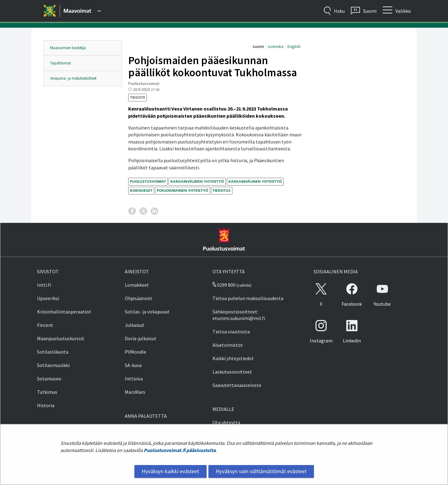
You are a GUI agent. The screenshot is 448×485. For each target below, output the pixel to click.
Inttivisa (134, 379)
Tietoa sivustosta (231, 332)
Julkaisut (135, 325)
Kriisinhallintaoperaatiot (64, 312)
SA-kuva (133, 365)
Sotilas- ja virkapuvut (147, 312)
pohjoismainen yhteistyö (182, 190)
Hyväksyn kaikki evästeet (170, 471)
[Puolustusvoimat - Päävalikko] (82, 11)
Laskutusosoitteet (232, 372)
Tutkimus (47, 392)
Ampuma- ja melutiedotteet (73, 78)
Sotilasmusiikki (53, 365)
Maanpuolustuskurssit (61, 338)
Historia (46, 405)
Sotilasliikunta (53, 352)
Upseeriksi (48, 298)
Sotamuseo (49, 379)
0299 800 (224, 285)
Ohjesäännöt (139, 298)
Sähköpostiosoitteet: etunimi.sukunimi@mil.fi (239, 315)
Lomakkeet (137, 285)
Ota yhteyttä (226, 422)
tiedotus (222, 190)
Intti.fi (44, 285)
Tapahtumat (61, 63)
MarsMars (135, 392)
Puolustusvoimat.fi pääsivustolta (180, 450)
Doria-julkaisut (141, 338)
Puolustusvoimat (148, 181)
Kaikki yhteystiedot (233, 358)
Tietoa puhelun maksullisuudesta (248, 298)
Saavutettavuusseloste (237, 385)
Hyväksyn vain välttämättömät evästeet (261, 471)
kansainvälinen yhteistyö (197, 181)
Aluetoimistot (228, 345)
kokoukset (141, 190)
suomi (259, 46)
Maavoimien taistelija (68, 48)
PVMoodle (135, 352)
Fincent (45, 325)
